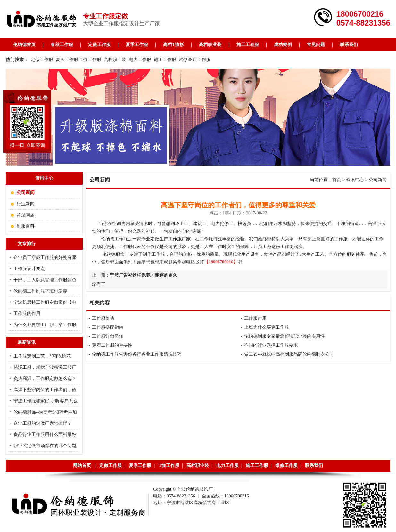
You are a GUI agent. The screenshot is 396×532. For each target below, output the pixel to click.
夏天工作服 (67, 60)
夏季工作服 (137, 45)
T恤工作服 (91, 60)
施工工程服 (248, 45)
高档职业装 (210, 45)
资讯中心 (355, 180)
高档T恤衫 (173, 45)
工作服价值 (103, 318)
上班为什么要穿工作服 (267, 327)
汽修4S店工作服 (195, 60)
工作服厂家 (179, 239)
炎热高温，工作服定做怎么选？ (45, 379)
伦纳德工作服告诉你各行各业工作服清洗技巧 (137, 354)
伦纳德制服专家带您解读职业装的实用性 (285, 336)
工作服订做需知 (108, 336)
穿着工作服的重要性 (112, 345)
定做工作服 (99, 45)
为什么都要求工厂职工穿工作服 (45, 325)
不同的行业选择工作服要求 (271, 345)
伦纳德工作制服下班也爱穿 (40, 291)
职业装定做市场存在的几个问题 (45, 446)
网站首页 (82, 466)
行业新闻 (26, 204)
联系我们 (349, 45)
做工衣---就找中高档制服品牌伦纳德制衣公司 (289, 354)
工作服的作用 (27, 314)
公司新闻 (378, 180)
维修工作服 (286, 466)
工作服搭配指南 (108, 327)
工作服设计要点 (29, 269)
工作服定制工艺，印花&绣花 (42, 356)
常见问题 (316, 45)
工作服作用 (255, 318)
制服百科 (26, 226)
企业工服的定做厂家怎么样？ (43, 423)
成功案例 (283, 45)
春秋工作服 (62, 45)
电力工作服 (140, 60)
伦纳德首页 (24, 45)
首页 (337, 180)
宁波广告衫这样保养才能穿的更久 (144, 275)
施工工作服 (165, 60)
